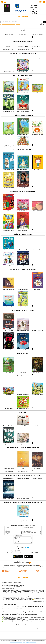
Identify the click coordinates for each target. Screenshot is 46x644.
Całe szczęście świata (27, 530)
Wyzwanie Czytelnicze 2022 (9, 605)
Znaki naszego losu (18, 537)
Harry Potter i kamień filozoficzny (10, 530)
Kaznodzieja (7, 534)
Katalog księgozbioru (23, 16)
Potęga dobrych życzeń (18, 541)
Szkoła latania (7, 531)
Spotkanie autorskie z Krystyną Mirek (12, 583)
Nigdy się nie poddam (27, 531)
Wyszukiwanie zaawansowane (8, 24)
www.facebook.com (22, 623)
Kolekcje (18, 24)
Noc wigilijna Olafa (27, 529)
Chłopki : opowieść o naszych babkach (30, 533)
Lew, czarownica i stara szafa (10, 529)
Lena (15, 542)
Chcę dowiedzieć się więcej (16, 642)
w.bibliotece (37, 566)
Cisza (24, 534)
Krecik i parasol (8, 533)
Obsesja (16, 539)
